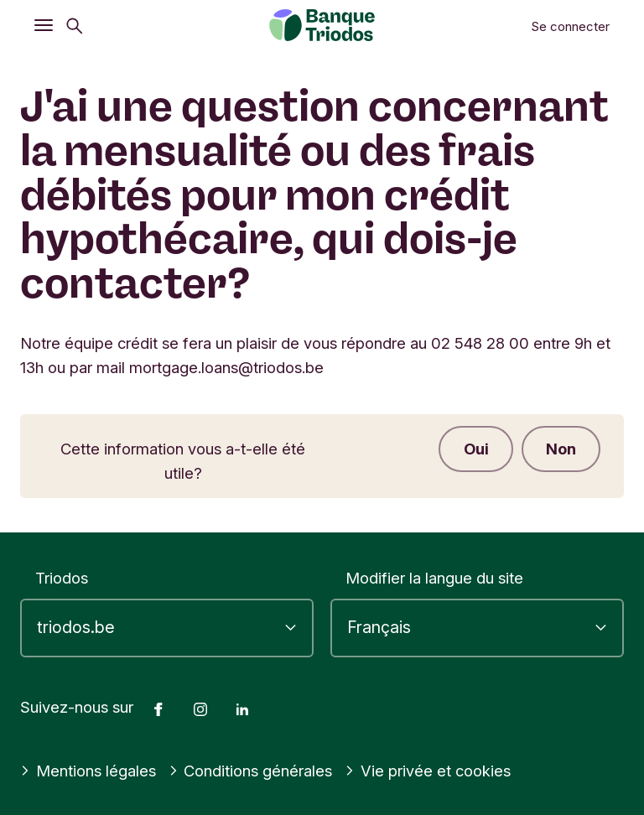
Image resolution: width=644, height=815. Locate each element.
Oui (473, 449)
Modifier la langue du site (434, 578)
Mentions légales (88, 771)
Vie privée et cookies (428, 771)
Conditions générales (251, 771)
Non (560, 449)
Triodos (62, 578)
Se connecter (570, 26)
